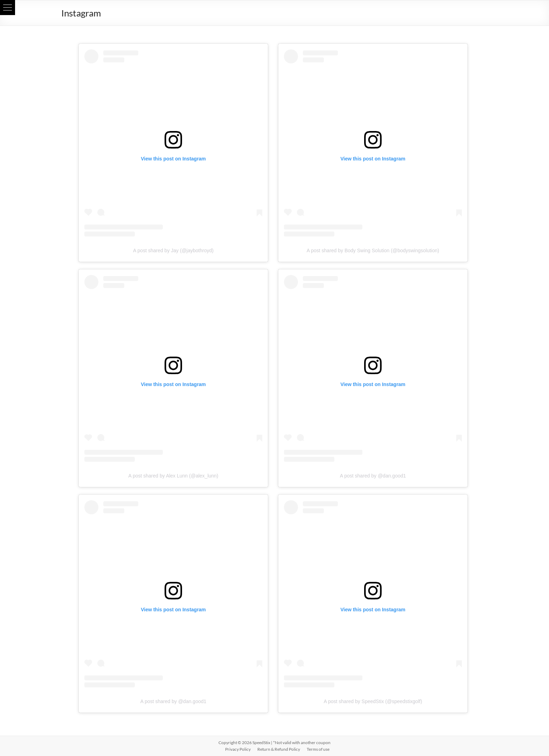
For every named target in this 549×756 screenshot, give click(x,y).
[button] (8, 8)
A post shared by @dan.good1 (373, 476)
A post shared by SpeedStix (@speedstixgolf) (373, 701)
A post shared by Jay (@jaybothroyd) (173, 250)
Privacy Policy (238, 749)
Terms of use (318, 749)
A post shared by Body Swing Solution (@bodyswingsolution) (373, 250)
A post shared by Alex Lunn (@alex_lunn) (173, 476)
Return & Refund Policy (279, 749)
